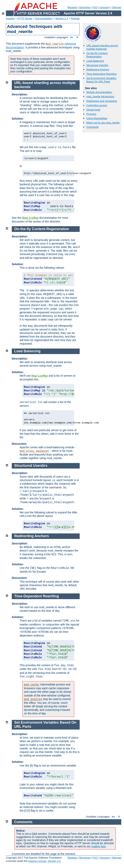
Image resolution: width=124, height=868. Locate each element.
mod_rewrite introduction (100, 96)
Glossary (105, 7)
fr (78, 37)
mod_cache (31, 685)
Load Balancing (95, 61)
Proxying (91, 114)
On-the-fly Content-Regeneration (97, 55)
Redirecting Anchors (98, 70)
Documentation (44, 18)
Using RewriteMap (97, 118)
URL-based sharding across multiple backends (102, 47)
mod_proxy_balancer (34, 451)
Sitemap (117, 7)
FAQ (95, 7)
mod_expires (33, 699)
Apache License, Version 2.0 (44, 861)
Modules (72, 7)
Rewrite (75, 18)
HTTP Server (25, 18)
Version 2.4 (62, 18)
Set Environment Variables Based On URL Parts (101, 80)
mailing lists (98, 846)
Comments (93, 127)
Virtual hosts (93, 110)
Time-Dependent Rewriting (101, 74)
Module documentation (99, 92)
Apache (10, 18)
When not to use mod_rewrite (103, 123)
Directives (85, 7)
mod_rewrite (55, 44)
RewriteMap (30, 218)
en (72, 37)
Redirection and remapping (102, 101)
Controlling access (97, 105)
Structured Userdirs (97, 65)
